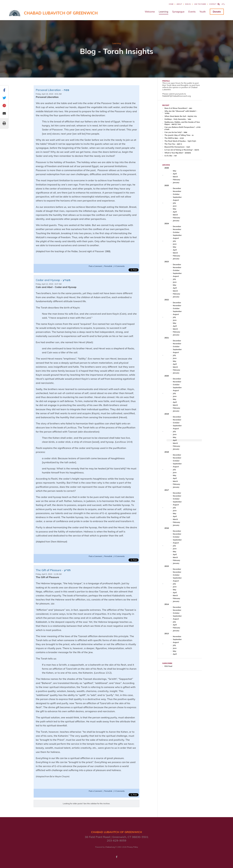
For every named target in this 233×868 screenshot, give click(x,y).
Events (192, 12)
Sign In (188, 4)
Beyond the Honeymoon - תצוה (177, 147)
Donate (217, 12)
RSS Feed (168, 666)
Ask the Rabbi (200, 4)
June (175, 206)
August (176, 200)
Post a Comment (96, 266)
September (177, 197)
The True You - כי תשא (173, 144)
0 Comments (120, 266)
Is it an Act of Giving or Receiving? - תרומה (182, 150)
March (175, 177)
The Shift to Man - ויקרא (174, 138)
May (175, 171)
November (177, 191)
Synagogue (178, 12)
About (179, 4)
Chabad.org (110, 847)
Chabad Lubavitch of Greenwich (61, 13)
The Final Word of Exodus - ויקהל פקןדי (180, 141)
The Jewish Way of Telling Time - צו (179, 135)
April (175, 174)
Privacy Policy (132, 847)
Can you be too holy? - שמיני (176, 132)
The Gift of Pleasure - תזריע (53, 570)
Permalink (108, 266)
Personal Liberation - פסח (52, 90)
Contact (213, 4)
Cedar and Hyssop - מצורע (53, 280)
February (176, 180)
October (176, 194)
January (176, 183)
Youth (203, 12)
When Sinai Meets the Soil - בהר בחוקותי (181, 116)
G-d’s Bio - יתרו (171, 156)
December (177, 188)
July (174, 203)
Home (171, 4)
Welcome (150, 12)
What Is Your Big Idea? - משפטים (178, 153)
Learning (163, 12)
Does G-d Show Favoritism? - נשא (178, 108)
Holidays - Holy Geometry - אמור (178, 119)
